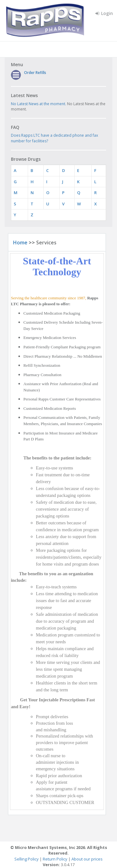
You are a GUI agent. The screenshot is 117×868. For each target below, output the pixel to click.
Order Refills (35, 73)
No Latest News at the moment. (39, 104)
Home (20, 243)
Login (104, 13)
